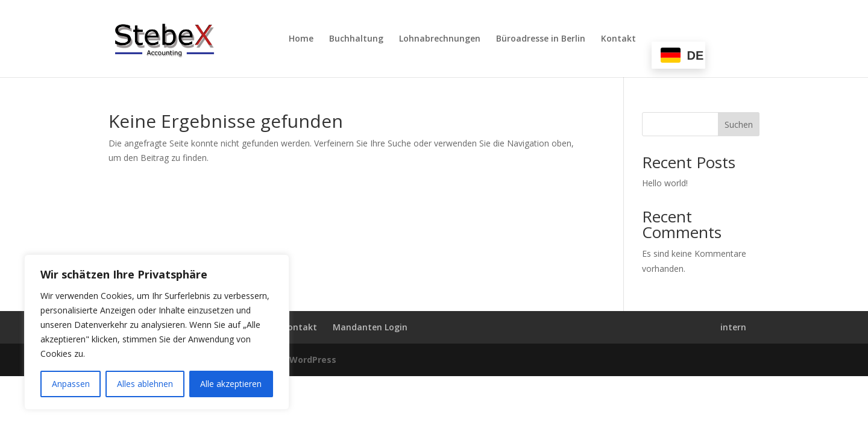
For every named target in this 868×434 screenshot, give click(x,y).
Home (301, 39)
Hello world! (665, 183)
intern (733, 327)
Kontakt (618, 39)
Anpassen (71, 384)
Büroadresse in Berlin (541, 39)
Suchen (739, 124)
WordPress (313, 360)
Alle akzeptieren (231, 384)
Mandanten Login (370, 327)
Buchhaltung (356, 39)
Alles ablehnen (145, 384)
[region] (157, 332)
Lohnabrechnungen (440, 39)
